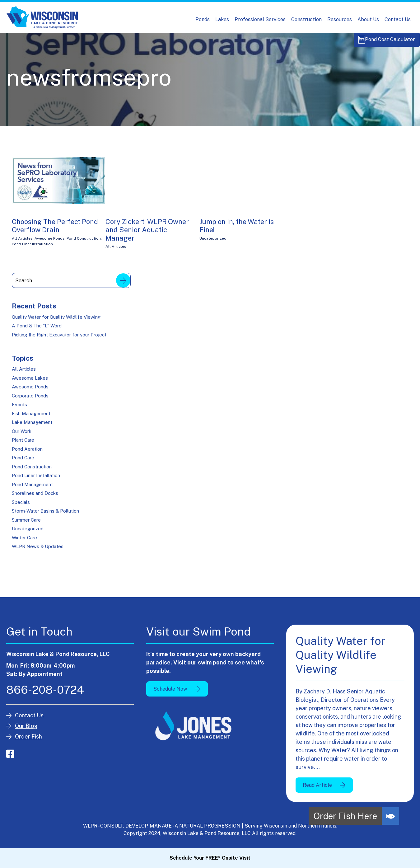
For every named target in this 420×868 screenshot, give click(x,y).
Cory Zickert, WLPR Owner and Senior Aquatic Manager (147, 233)
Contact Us (398, 19)
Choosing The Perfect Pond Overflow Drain (55, 229)
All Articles (22, 242)
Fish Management (31, 417)
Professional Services (260, 19)
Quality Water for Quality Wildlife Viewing (56, 320)
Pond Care (23, 461)
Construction (306, 19)
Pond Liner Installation (32, 247)
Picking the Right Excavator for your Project (59, 338)
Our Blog (26, 729)
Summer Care (26, 523)
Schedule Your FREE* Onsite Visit (210, 858)
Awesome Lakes (30, 381)
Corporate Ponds (30, 399)
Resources (340, 19)
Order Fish (28, 740)
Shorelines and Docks (35, 497)
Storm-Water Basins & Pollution (45, 514)
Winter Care (24, 541)
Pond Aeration (27, 452)
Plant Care (23, 443)
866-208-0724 (45, 693)
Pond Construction (84, 242)
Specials (21, 506)
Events (19, 408)
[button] (390, 816)
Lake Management (32, 426)
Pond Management (32, 488)
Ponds (203, 19)
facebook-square (10, 757)
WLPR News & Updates (38, 550)
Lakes (222, 19)
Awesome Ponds (50, 242)
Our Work (22, 435)
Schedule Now (170, 692)
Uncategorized (213, 242)
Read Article (317, 788)
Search (123, 284)
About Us (368, 19)
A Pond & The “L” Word (37, 329)
